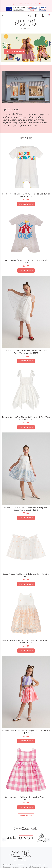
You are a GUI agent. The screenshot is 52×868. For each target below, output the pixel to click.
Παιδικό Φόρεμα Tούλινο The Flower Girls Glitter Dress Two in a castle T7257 (26, 352)
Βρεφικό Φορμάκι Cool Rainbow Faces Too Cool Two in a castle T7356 (26, 195)
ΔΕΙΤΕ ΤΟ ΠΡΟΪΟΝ (26, 204)
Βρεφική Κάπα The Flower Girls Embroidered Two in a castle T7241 (26, 575)
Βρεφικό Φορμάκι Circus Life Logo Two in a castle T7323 (26, 261)
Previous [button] (4, 840)
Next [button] (48, 840)
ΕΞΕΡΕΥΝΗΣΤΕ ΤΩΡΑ (15, 51)
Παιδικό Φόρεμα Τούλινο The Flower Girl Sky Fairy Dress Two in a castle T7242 (26, 509)
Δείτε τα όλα (26, 816)
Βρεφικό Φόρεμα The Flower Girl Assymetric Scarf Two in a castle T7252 (26, 418)
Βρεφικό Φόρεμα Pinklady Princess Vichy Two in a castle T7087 (26, 798)
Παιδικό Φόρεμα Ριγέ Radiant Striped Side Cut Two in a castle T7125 (26, 732)
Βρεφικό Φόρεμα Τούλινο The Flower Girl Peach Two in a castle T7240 (26, 642)
